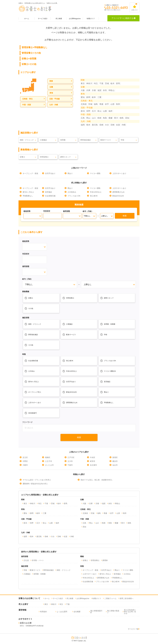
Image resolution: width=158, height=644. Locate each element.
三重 (99, 97)
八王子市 (49, 461)
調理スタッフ (65, 157)
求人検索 (59, 19)
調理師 (105, 560)
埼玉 (96, 83)
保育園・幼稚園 (108, 324)
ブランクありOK (74, 196)
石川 (94, 111)
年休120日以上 (96, 192)
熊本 (88, 125)
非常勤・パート (38, 560)
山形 (112, 104)
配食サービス (106, 140)
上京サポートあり (119, 173)
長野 (88, 111)
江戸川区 (71, 457)
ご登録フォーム (110, 598)
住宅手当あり (50, 173)
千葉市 (70, 465)
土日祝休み (72, 192)
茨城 (107, 83)
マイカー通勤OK (108, 371)
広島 (83, 118)
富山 (99, 111)
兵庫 (88, 90)
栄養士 (22, 157)
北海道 (84, 104)
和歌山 (111, 90)
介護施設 (43, 140)
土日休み (30, 371)
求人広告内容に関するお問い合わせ (130, 612)
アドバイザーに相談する (123, 18)
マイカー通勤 (95, 173)
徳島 (122, 118)
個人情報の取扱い (113, 612)
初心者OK (94, 196)
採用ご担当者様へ (127, 598)
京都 (94, 90)
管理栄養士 (44, 157)
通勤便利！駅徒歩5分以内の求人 (35, 484)
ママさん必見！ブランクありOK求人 (37, 480)
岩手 (107, 104)
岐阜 (94, 97)
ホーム (27, 19)
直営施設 (49, 192)
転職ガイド (91, 19)
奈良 (105, 90)
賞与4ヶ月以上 (28, 192)
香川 (116, 118)
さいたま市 (49, 465)
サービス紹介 (43, 19)
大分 (107, 125)
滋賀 (99, 90)
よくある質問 (62, 612)
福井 (110, 111)
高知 (127, 118)
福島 (96, 104)
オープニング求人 (33, 392)
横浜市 (115, 461)
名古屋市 (93, 465)
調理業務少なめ (118, 192)
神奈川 (89, 83)
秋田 (118, 104)
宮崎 (112, 125)
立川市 (70, 461)
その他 (29, 308)
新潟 (83, 111)
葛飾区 (48, 457)
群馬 (118, 83)
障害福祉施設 (86, 140)
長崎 (101, 125)
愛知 (83, 97)
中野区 (25, 461)
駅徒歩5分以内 (118, 196)
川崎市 (25, 465)
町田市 (93, 461)
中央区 (93, 457)
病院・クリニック (27, 140)
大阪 (83, 90)
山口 (94, 118)
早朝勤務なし (28, 196)
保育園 (63, 140)
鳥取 (105, 118)
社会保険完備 (50, 196)
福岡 (83, 125)
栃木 (112, 83)
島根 (99, 118)
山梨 (105, 111)
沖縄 (124, 125)
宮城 (90, 104)
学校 (122, 140)
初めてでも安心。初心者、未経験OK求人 (97, 480)
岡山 (88, 118)
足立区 (25, 457)
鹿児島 (95, 125)
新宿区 (115, 457)
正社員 (26, 560)
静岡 (88, 97)
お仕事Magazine (75, 19)
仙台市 (115, 465)
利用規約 (43, 612)
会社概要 (77, 612)
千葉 (101, 83)
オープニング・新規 (30, 173)
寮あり (70, 173)
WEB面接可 (31, 413)
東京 (83, 83)
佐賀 (118, 125)
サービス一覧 (134, 629)
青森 (101, 104)
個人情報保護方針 (96, 612)
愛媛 (110, 118)
